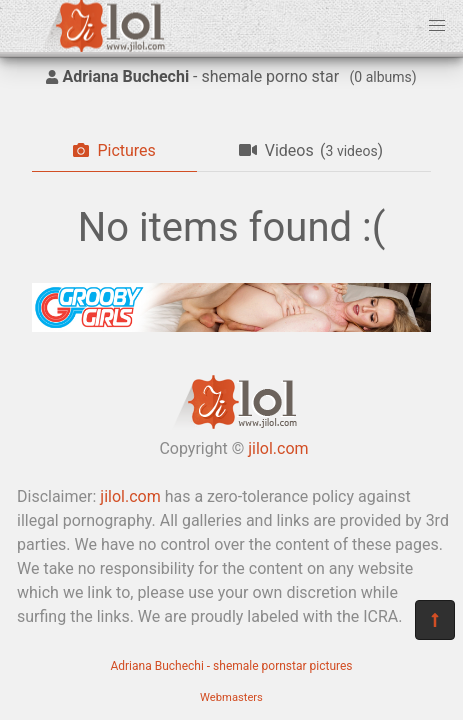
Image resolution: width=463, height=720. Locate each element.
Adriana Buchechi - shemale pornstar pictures (231, 666)
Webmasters (231, 697)
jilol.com (278, 448)
